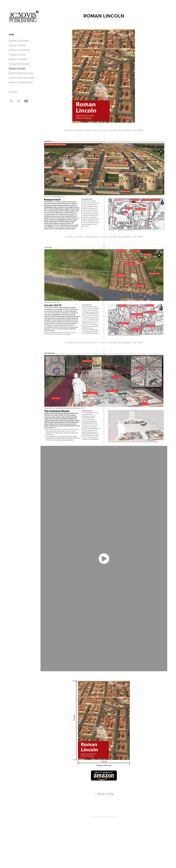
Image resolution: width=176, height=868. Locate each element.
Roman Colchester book (22, 78)
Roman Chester (17, 45)
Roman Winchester (19, 64)
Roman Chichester (19, 41)
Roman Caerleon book (21, 82)
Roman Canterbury (19, 50)
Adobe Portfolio (110, 817)
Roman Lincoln (17, 69)
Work (11, 35)
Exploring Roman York (21, 73)
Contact (13, 92)
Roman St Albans (18, 59)
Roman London (17, 55)
